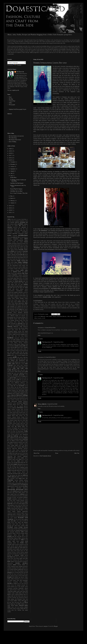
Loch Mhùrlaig (22, 430)
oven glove (22, 477)
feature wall (10, 340)
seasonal (18, 530)
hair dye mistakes (15, 381)
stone (14, 557)
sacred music (14, 523)
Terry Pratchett (16, 573)
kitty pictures (10, 420)
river (8, 516)
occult (27, 471)
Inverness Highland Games (18, 411)
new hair (24, 466)
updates (11, 590)
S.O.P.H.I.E (25, 521)
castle (22, 270)
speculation (26, 546)
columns (22, 289)
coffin (11, 288)
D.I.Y (16, 306)
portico (11, 496)
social (26, 541)
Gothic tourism (18, 372)
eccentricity (12, 325)
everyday (23, 333)
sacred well (20, 523)
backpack (24, 244)
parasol (26, 482)
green (24, 376)
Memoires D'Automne (14, 444)
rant (20, 507)
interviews (9, 408)
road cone (16, 516)
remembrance (10, 513)
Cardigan (11, 269)
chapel (9, 278)
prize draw (13, 501)
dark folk (26, 306)
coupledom (16, 297)
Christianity (10, 280)
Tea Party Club (16, 571)
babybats (9, 244)
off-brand (14, 472)
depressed (26, 313)
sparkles (13, 546)
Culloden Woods (11, 303)
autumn (26, 240)
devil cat (21, 314)
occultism (9, 472)
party (23, 483)
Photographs (12, 105)
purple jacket (16, 504)
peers (12, 485)
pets (8, 488)
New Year (12, 467)
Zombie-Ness (13, 178)
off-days (19, 472)
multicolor (19, 456)
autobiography (20, 240)
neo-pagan (14, 464)
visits (22, 596)
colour (26, 288)
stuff (18, 560)
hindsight (17, 394)
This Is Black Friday (24, 576)
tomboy (9, 579)
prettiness (20, 499)
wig (12, 604)
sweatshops (14, 568)
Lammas (26, 422)
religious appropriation (22, 511)
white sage (17, 602)
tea (11, 571)
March (12, 198)
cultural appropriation (19, 303)
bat (12, 247)
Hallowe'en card (24, 383)
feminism (22, 340)
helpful (26, 391)
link (13, 428)
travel (21, 582)
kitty (27, 419)
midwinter (26, 449)
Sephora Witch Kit (17, 534)
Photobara (61, 227)
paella (17, 479)
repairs (14, 513)
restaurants (10, 515)
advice (16, 224)
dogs (8, 319)
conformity (21, 292)
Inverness (20, 408)
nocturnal (20, 469)
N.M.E (20, 460)
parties (17, 483)
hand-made (15, 384)
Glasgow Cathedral (15, 354)
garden (19, 351)
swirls (23, 568)
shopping (10, 537)
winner (26, 604)
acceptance (17, 221)
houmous (15, 398)
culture (26, 303)
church (17, 281)
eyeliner (14, 334)
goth (15, 357)
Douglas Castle (17, 319)
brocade (12, 262)
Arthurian (26, 237)
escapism (20, 331)
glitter (13, 355)
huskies (13, 400)
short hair (14, 537)
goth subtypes (15, 362)
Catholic (19, 272)
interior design (20, 405)
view (27, 595)
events (47, 317)
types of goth (17, 587)
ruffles (9, 521)
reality (23, 508)
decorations (10, 313)
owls (8, 479)
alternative (10, 227)
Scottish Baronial (23, 527)
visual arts (26, 596)
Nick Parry (15, 469)
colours (17, 289)
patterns (26, 483)
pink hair (22, 491)
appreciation (15, 234)
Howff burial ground (24, 398)
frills (24, 346)
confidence (16, 292)
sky (25, 540)
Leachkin (9, 425)
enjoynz (46, 626)
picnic (9, 491)
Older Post (77, 453)
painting (21, 480)
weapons (12, 601)
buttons (21, 264)
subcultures (25, 563)
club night (16, 286)
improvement (14, 402)
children (21, 278)
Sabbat (9, 523)
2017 (11, 156)
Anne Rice (25, 230)
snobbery (9, 541)
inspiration (25, 403)
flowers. (23, 341)
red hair (21, 510)
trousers (19, 585)
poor (8, 496)
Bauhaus (15, 248)
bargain (26, 245)
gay (8, 352)
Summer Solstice (21, 565)
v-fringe (26, 590)
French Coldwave (21, 344)
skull (14, 540)
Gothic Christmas (24, 365)
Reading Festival (17, 508)
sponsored (14, 549)
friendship (21, 346)
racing (16, 505)
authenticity (10, 240)
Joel (24, 416)
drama (9, 320)
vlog (17, 598)
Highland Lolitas (24, 392)
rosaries (19, 519)
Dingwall (23, 316)
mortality (15, 455)
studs (24, 558)
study (27, 558)
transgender (25, 580)
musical (26, 458)
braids (14, 259)
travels (44, 318)
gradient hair (10, 373)
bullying (9, 264)
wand (8, 601)
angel (21, 230)
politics (26, 494)
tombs (12, 579)
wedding (19, 601)
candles (24, 267)
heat (17, 391)
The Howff (26, 573)
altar (20, 226)
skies (27, 538)
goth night (16, 359)
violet (12, 596)
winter (9, 606)
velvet (23, 593)
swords (12, 569)
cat (11, 272)
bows (8, 259)
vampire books (19, 591)
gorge (27, 355)
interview (26, 406)
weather (15, 601)
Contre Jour (19, 294)
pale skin (15, 482)
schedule (23, 526)
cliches (9, 285)
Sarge (27, 524)
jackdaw (23, 414)
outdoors (25, 475)
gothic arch (15, 364)
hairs (12, 383)
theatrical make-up (15, 576)
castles (26, 270)
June (12, 176)
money (14, 453)
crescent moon (10, 300)
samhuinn (9, 524)
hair (18, 380)
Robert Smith (25, 516)
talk (22, 569)
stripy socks (13, 558)
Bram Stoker (18, 259)
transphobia (16, 582)
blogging (14, 255)
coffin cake (15, 288)
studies (18, 558)
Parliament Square (11, 483)
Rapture (26, 507)
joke (27, 416)
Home (57, 453)
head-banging (25, 389)
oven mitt (26, 477)
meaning (26, 441)
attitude (26, 239)
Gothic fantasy (22, 367)
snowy (18, 541)
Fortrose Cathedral (23, 343)
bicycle (12, 250)
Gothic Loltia (24, 368)
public (12, 502)
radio (21, 505)
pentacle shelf (20, 485)
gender (14, 352)
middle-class (14, 449)
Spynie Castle (14, 551)
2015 (11, 160)
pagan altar (25, 479)
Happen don (25, 384)
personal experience (19, 486)
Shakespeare (10, 535)
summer (15, 565)
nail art (24, 460)
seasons (21, 530)
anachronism (10, 229)
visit (14, 596)
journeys (9, 417)
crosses (19, 300)
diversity (24, 317)
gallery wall (15, 351)
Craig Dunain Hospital (18, 299)
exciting (26, 333)
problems (18, 501)
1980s (9, 219)
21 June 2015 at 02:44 (50, 357)
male (24, 436)
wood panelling (20, 607)
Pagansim (16, 480)
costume (9, 297)
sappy (23, 524)
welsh (23, 601)
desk (16, 314)
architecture (23, 235)
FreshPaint (12, 346)
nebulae (26, 461)
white (13, 602)
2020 (11, 149)
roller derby (10, 518)
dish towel (16, 317)
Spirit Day (25, 548)
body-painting (14, 256)
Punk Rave (22, 502)
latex (24, 423)
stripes (9, 558)
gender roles (19, 352)
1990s (12, 219)
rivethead (12, 516)
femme (9, 341)
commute (26, 291)
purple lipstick (22, 504)
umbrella (23, 587)
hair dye (9, 381)
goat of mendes (18, 355)
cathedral (15, 272)
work (11, 609)
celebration (19, 273)
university (16, 588)
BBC (19, 248)
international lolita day (62, 317)
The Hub (9, 574)
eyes (17, 334)
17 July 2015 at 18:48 (58, 378)
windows (23, 604)
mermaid (9, 447)
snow (14, 541)
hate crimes (22, 387)
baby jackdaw (20, 242)
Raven (9, 508)
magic (21, 434)
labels (14, 422)
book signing (18, 258)
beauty (22, 248)
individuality (19, 403)
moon (16, 453)
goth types (21, 362)
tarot (27, 569)
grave (18, 373)
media (9, 442)
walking (12, 599)
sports (23, 549)
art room (21, 237)
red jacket (26, 510)
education (16, 328)
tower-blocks (10, 580)
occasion (24, 471)
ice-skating (17, 400)
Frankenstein (10, 344)
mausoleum (25, 439)
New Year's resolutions (20, 467)
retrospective (19, 515)
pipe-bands (10, 493)
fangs (22, 336)
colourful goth (11, 289)
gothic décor (16, 367)
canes (27, 267)
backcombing (14, 244)
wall (16, 599)
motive (18, 455)
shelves (15, 535)
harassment (21, 386)
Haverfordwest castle (18, 389)
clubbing (21, 286)
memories (26, 444)
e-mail (27, 324)
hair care (22, 380)
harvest (26, 386)
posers (21, 496)
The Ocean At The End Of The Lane (20, 574)
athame (21, 239)
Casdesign (17, 270)
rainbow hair (10, 507)
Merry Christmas (18, 447)
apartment (9, 234)
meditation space (22, 442)
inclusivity (25, 402)
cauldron (26, 272)
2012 (11, 210)
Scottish (16, 527)
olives (24, 474)
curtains (19, 305)
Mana (18, 438)
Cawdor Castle (14, 273)
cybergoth (12, 306)
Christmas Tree (11, 281)
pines (18, 491)
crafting (9, 299)
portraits (18, 496)
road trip (20, 516)
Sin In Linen (25, 537)
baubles (11, 248)
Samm (14, 524)
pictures (15, 491)
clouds (12, 286)
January (13, 203)
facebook (22, 334)
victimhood (17, 595)
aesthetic (20, 224)
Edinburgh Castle (18, 327)
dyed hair (20, 324)
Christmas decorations (23, 280)
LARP (22, 423)
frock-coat (12, 348)
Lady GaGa (21, 422)
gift (24, 352)
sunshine (21, 566)
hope (27, 397)
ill (27, 400)
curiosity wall (14, 305)
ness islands (19, 466)
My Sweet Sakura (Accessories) (16, 136)
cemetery (15, 275)
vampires (9, 593)
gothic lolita (16, 368)
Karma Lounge (21, 417)
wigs (14, 604)
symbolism (15, 569)
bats (8, 248)
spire (19, 548)
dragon (26, 319)
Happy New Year (14, 386)
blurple (26, 255)
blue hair (22, 255)
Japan (27, 414)
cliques (12, 285)
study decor (10, 560)
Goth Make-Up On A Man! (16, 191)
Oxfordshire (12, 479)
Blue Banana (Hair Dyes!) (15, 140)
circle (24, 281)
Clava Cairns (25, 283)
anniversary (10, 232)
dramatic (12, 320)
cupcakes (9, 305)
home (12, 397)
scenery (19, 526)
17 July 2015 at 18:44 (58, 342)
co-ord (39, 317)
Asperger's (9, 239)
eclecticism (23, 325)
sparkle (9, 546)
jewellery (21, 416)
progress (22, 501)
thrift (13, 577)
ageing (16, 226)
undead (26, 587)
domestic (11, 319)
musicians (10, 460)
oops (10, 475)
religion (14, 511)
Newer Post (37, 453)
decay (16, 311)
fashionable (17, 338)
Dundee (9, 324)
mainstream (25, 434)
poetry (9, 494)
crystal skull (10, 302)
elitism (26, 328)
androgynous (10, 230)
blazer (27, 253)
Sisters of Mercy (18, 538)
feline (14, 340)
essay (23, 331)
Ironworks (21, 413)
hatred (26, 387)
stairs (11, 554)
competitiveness (10, 292)
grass (15, 373)
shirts (19, 535)
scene (16, 526)
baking (12, 245)
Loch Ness (13, 431)
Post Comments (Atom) (45, 456)
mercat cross (21, 446)
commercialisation (11, 291)
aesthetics (26, 224)
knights (16, 420)
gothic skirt (25, 370)
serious (23, 534)
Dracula (23, 319)
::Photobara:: (37, 248)
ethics (13, 333)
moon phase (25, 453)
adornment (22, 222)
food (8, 343)
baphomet (19, 245)
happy (9, 386)
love (15, 433)
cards (22, 269)
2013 (11, 208)
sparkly (16, 546)
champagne (17, 277)
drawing (17, 320)
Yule (23, 610)
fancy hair (18, 336)
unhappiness (10, 588)
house (18, 398)
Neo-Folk (9, 464)
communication (19, 291)
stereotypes (10, 557)
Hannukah (20, 384)
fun (16, 347)
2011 (11, 213)
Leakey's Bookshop (16, 425)
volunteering (21, 598)
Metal (23, 447)
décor (22, 311)
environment (10, 331)
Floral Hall (16, 341)
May (12, 196)
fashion (51, 317)
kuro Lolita (23, 420)
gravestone (26, 373)
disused (20, 317)
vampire (15, 591)
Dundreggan (13, 324)
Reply (39, 335)
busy (15, 264)
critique (16, 300)
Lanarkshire (10, 423)
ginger (26, 352)
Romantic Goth (23, 518)
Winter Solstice (15, 606)
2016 (11, 158)
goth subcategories (20, 361)
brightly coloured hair (22, 261)
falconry (26, 334)
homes (20, 397)
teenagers (10, 573)
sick (18, 537)
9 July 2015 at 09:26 (52, 404)
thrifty (17, 577)
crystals (15, 302)
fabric (19, 334)
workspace (18, 609)
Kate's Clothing (12, 142)
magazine (17, 434)
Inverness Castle (20, 409)
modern (13, 452)
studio (21, 558)
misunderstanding (24, 450)
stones (22, 557)
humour (9, 400)
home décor (16, 397)
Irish (17, 413)
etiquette (16, 333)
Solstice (22, 543)
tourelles (26, 579)
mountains (22, 455)
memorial (21, 444)
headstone (14, 391)
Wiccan (9, 604)
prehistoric (26, 497)
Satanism (9, 526)
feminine (18, 340)
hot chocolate (10, 398)
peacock (9, 485)
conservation (14, 294)
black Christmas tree (19, 251)
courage (20, 297)
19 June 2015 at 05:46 (50, 328)
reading (12, 508)
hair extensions (23, 381)
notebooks (13, 471)
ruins (14, 521)
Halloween (9, 384)
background (19, 244)
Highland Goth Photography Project (17, 109)
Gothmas (23, 372)
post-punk (9, 497)
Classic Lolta (10, 283)
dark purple (17, 308)
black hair (25, 251)
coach (27, 286)
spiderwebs (12, 548)
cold (18, 288)
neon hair (9, 466)
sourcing (26, 544)
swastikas (9, 568)
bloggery (9, 255)
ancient (15, 229)
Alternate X (25, 226)
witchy (9, 607)
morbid (11, 455)
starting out (10, 555)
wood (15, 607)
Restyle (14, 515)
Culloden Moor (25, 302)
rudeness (26, 519)
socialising (10, 543)
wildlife (19, 604)
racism (19, 505)
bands (15, 245)
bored (27, 258)
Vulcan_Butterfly (42, 404)
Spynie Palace (20, 551)
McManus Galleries (16, 441)
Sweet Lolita (19, 568)
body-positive (20, 256)
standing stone (16, 554)
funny (22, 348)
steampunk (17, 555)
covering (24, 297)
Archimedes (15, 236)
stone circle (18, 557)
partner (20, 483)
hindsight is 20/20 (24, 394)
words (9, 609)
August (12, 171)
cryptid (23, 300)
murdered (18, 458)
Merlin (26, 446)
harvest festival (11, 387)
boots (24, 258)
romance (15, 518)
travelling (26, 582)
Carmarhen (25, 269)
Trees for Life (20, 584)
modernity (23, 452)
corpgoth (11, 295)
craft (27, 297)
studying (15, 560)
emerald (9, 330)
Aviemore (9, 242)
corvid (27, 295)
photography (20, 490)
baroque (9, 247)
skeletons (24, 538)
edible (27, 325)
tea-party (40, 318)
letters (13, 427)
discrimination (10, 317)
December (13, 162)
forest (12, 343)
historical (14, 395)
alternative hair (17, 227)
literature (26, 428)
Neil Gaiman (21, 463)
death (20, 310)
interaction (10, 405)
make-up (10, 436)
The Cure (21, 573)
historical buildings (22, 395)
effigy (19, 328)
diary (8, 316)
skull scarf (18, 540)
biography (21, 250)
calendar (14, 267)
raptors (23, 507)
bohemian (9, 258)
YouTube (19, 610)
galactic (18, 349)
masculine (16, 439)
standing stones (22, 554)
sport (21, 549)
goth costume (20, 357)
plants (20, 493)
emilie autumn (15, 330)
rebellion (26, 508)
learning (22, 425)
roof (14, 519)
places (17, 493)
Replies (41, 339)
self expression (11, 532)
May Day (9, 441)
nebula (22, 461)
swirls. (26, 568)
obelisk (20, 471)
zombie (26, 610)
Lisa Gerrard (21, 428)
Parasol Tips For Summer (16, 189)
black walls (22, 253)
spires (21, 548)
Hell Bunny (22, 391)
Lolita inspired (10, 433)
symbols (19, 569)
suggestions (10, 565)
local (11, 430)
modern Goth (18, 452)
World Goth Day (24, 609)
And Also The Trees (23, 229)
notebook (9, 471)
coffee (9, 288)
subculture (18, 563)
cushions (23, 305)
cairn (11, 266)
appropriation (21, 234)
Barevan (23, 245)
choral (27, 278)
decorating (26, 311)
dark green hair (11, 308)
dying (24, 324)
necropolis (16, 463)
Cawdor (9, 273)
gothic (9, 364)
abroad (13, 221)
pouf (18, 497)
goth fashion (10, 359)
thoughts (9, 577)
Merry (12, 447)
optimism (13, 475)
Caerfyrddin (25, 264)
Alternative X (25, 227)
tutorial (13, 587)
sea (15, 530)
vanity (13, 593)
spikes (16, 548)
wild (16, 604)
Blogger (56, 626)
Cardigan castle (17, 269)
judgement (14, 417)
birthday (26, 250)
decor (19, 311)
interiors (26, 405)
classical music (17, 283)
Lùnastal (23, 433)
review (23, 515)
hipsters (9, 395)
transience (9, 582)
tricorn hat (14, 585)
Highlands (10, 394)
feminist (26, 340)
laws (27, 423)
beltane (9, 250)
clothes (26, 284)
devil (18, 314)
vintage (9, 596)
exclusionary (10, 334)
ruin (12, 521)
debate (9, 311)
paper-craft (21, 482)
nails (12, 461)
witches (26, 606)
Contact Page (12, 101)
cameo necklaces (19, 267)
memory (9, 446)
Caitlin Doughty (22, 266)
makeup (16, 436)
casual (9, 272)
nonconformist (25, 469)
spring (26, 549)
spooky (18, 549)
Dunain (26, 322)
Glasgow (55, 317)
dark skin (22, 308)
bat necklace (21, 247)
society (14, 543)
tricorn (9, 585)
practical (21, 497)
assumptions (16, 239)
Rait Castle (16, 507)
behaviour (26, 248)
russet (21, 521)
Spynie (9, 551)
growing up (14, 380)
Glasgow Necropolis (24, 354)
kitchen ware (20, 419)
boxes (11, 259)
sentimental (10, 534)
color (23, 288)
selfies (22, 532)
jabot (20, 414)
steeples (22, 555)
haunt (9, 389)
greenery (9, 380)
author (15, 240)
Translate (17, 65)
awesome (14, 242)
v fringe (22, 590)
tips (19, 577)
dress (27, 320)
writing (9, 610)
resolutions (19, 513)
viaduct (13, 595)
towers (15, 580)
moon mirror (20, 453)
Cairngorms (15, 266)
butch (18, 264)
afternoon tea (10, 226)
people (9, 486)
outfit (71, 317)
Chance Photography (24, 277)
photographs (11, 490)
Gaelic (15, 349)
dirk (27, 316)
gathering (26, 351)
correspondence (16, 295)
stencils (26, 555)
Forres (16, 343)
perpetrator (12, 486)
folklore (26, 341)
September (13, 169)
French (15, 344)
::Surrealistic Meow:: (56, 288)
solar (18, 543)
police (18, 494)
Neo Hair (26, 463)
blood (17, 255)
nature (19, 461)
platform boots (25, 493)
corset (21, 295)
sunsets (17, 566)
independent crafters (12, 403)
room (16, 519)
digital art (18, 316)
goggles (23, 355)
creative (26, 299)
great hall (20, 376)
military (18, 450)
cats (23, 272)
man (15, 438)
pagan (20, 478)
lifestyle (19, 427)
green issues (19, 378)
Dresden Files (22, 320)
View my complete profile (13, 90)
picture (12, 491)
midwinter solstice (11, 450)
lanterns (15, 423)
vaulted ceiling (18, 593)
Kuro (19, 420)
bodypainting (25, 256)
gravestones (10, 375)
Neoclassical (20, 464)
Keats (12, 419)
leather (26, 425)
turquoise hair (25, 585)
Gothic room (20, 370)
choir (24, 278)
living (9, 430)
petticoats (13, 488)
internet (21, 406)
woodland (26, 607)
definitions (20, 313)
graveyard (16, 375)
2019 (11, 151)
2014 (11, 206)
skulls (22, 540)
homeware (24, 397)
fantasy (26, 336)
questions (12, 505)
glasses (9, 355)
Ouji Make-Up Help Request (17, 183)
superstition (25, 566)
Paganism (10, 480)
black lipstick (10, 253)
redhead (9, 511)
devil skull (26, 314)
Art (18, 237)
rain (27, 505)
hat (15, 387)
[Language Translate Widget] (17, 63)
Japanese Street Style (13, 416)
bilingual (16, 250)
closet (22, 285)
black (13, 251)
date (25, 308)
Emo (20, 330)
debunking (13, 311)
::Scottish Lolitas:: (47, 297)
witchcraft (21, 606)
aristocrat (15, 237)
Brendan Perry (25, 259)
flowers (20, 341)
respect (23, 513)
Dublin (15, 322)
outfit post (14, 477)
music (23, 458)
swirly (9, 569)
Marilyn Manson (11, 439)
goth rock (26, 359)
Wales (9, 599)
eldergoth (23, 328)
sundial (9, 566)
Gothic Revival (12, 370)
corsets (24, 295)
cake (27, 266)
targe (24, 569)
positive (26, 496)
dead (11, 310)
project (26, 501)
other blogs (18, 475)
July (12, 173)
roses (23, 519)
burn (13, 264)
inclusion (20, 402)
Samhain (26, 523)
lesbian (9, 427)
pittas (14, 493)
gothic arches (21, 364)
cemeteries (10, 275)
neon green (25, 464)
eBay (8, 325)
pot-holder (14, 497)
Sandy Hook (18, 524)
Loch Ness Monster (20, 431)
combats (26, 289)
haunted (12, 389)
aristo (11, 237)
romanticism (10, 519)
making (21, 436)
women (12, 607)
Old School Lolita (17, 474)
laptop (18, 423)
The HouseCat (46, 342)
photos (26, 490)
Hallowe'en (17, 383)
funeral (19, 348)
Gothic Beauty (17, 365)
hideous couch (10, 392)
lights (23, 427)
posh (24, 496)
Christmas (15, 280)
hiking (14, 394)
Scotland (10, 527)
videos (24, 595)
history (9, 397)
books (22, 258)
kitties (24, 419)
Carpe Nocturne (11, 270)
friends (16, 346)
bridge (9, 261)
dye (17, 324)
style (9, 562)
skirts (11, 540)
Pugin (15, 502)
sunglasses (13, 566)
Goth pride (21, 359)
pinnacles (26, 491)
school (27, 526)
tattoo (9, 571)
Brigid (9, 262)
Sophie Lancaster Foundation (18, 544)
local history (16, 430)
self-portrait (18, 532)
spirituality (10, 549)
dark (22, 306)
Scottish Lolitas (17, 529)
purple (26, 502)
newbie (26, 467)
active (9, 223)
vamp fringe (10, 591)
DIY (27, 317)
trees (15, 584)
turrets (9, 587)
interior (14, 405)
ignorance (24, 400)
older (22, 474)
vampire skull (25, 591)
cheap (18, 278)
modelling (9, 452)
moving (26, 455)
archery (26, 234)
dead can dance (15, 310)
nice (12, 469)
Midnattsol (20, 449)
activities (12, 223)
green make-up (25, 378)
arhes (9, 237)
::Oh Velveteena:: (43, 231)
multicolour (25, 456)
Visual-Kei (10, 598)
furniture (26, 348)
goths (26, 372)
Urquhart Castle (17, 590)
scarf (13, 526)
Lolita (68, 317)
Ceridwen (9, 277)
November (13, 164)
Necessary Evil (10, 463)
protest (9, 502)
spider (9, 548)
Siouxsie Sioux (11, 538)
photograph (25, 488)
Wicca (26, 602)
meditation (16, 442)
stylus (16, 562)
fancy (13, 336)
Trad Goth (19, 580)
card (8, 269)
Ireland (14, 413)
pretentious (15, 499)
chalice (13, 277)
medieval (12, 442)
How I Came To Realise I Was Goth (19, 193)
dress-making (10, 322)
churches (21, 281)
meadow (22, 441)
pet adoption (25, 486)
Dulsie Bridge (21, 322)
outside (18, 477)
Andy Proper (17, 230)
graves (21, 373)
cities (27, 281)
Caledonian (10, 267)
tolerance (23, 577)
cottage (12, 297)
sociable (22, 541)
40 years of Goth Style (22, 219)
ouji (21, 475)
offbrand (24, 472)
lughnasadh (18, 433)
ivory (24, 413)
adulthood (12, 224)
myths (17, 460)
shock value (25, 535)
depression (10, 314)
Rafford (24, 505)
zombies (9, 612)
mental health (14, 446)
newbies (9, 469)
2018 (11, 153)
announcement (17, 232)
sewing (26, 534)
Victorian (21, 595)
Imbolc (9, 402)
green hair (13, 378)
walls (27, 599)
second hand (25, 530)
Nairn (15, 461)
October (12, 167)
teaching (26, 571)
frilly (27, 346)
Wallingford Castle (21, 599)
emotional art (25, 330)
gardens (22, 351)
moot (8, 455)
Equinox (15, 331)
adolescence (17, 223)
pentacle (15, 485)
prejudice (9, 499)
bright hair (13, 261)
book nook (14, 258)
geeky (11, 352)
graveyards (22, 375)
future (9, 349)
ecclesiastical (17, 325)
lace (17, 422)
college (21, 288)
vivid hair (14, 598)
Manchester (21, 438)
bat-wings (26, 247)
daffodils (19, 306)
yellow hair (14, 610)
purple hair (10, 504)
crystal (26, 300)
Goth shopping (11, 361)
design (14, 314)
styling (12, 562)
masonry (20, 439)
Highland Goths (17, 392)
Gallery (10, 103)
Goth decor (25, 357)
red (8, 510)
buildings (25, 262)
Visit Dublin (18, 596)
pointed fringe (14, 494)
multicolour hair (11, 458)
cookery (24, 294)
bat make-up (15, 247)
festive (11, 341)
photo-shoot (19, 488)
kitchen (15, 419)
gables (12, 349)
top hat (22, 579)
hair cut (26, 380)
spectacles (21, 546)
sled (27, 540)
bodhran (9, 256)
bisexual (9, 251)
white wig (22, 602)
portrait (14, 496)
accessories (22, 221)
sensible (26, 532)
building (20, 262)
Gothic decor (10, 367)
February (13, 201)
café (8, 266)
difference (13, 316)
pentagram (25, 485)
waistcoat (26, 598)
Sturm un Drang (24, 560)
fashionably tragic (24, 338)
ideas (21, 400)
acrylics (26, 221)
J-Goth (17, 414)
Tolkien (26, 577)
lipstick (16, 428)
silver (21, 537)
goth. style (26, 362)
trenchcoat (26, 584)
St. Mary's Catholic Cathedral (18, 552)
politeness (22, 494)
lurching (13, 434)
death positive (25, 310)
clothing (9, 286)
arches (9, 235)
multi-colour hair (12, 456)
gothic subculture (11, 372)
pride (24, 499)
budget (16, 262)
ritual (27, 515)
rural (17, 521)
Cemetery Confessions (23, 275)
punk (18, 502)
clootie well (17, 285)
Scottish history (11, 529)
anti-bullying (25, 232)
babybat (26, 242)
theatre (9, 576)
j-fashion (14, 414)
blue (19, 255)
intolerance (14, 408)
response (26, 513)
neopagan (14, 466)
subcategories (20, 562)
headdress (9, 391)
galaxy (22, 349)
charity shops (13, 278)
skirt (8, 540)
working (14, 609)
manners (26, 438)
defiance (15, 313)
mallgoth (12, 438)
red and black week (14, 510)
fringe (9, 348)
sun (27, 565)
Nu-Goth (17, 471)
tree (13, 584)
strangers (26, 557)
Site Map (11, 99)
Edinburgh (43, 317)
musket (14, 460)
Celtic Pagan (25, 273)
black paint (16, 253)
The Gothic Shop (13, 138)
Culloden (19, 302)
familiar (9, 336)
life (16, 427)
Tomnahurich (17, 579)
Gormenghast (10, 357)
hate (18, 387)
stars (27, 554)
